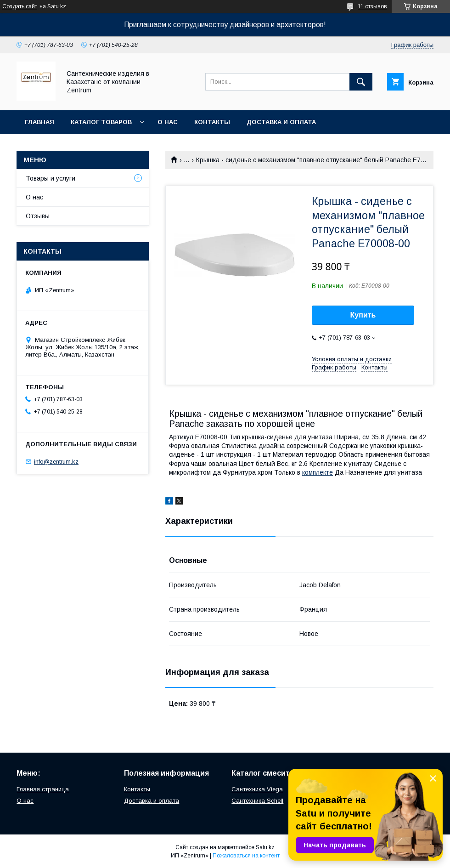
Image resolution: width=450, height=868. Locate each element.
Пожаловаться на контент (246, 856)
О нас (168, 122)
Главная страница (43, 789)
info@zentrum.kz (56, 462)
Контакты (212, 122)
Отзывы (38, 216)
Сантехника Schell (257, 801)
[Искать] (361, 82)
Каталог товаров (101, 122)
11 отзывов (372, 6)
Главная (39, 122)
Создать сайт (20, 6)
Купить (363, 315)
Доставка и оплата (281, 122)
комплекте (318, 472)
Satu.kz (265, 847)
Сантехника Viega (257, 789)
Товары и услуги (51, 178)
